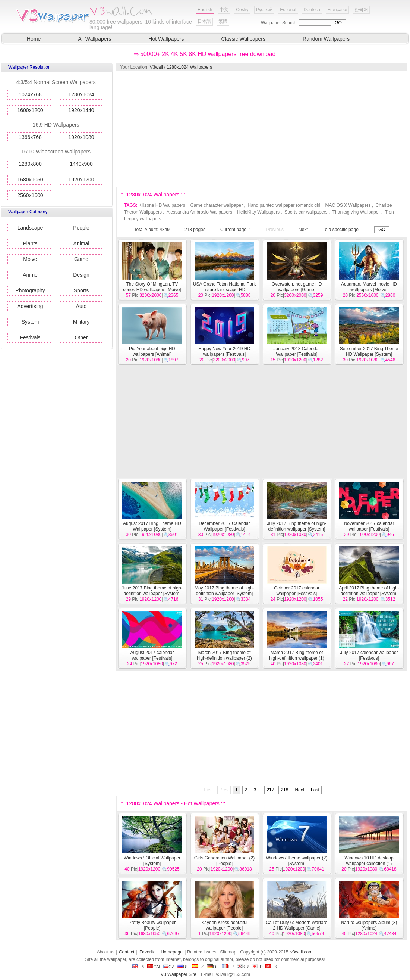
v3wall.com (301, 952)
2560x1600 (30, 195)
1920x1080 (81, 137)
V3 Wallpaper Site (179, 974)
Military (81, 322)
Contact (127, 952)
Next (303, 230)
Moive (30, 259)
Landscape (30, 228)
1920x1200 (81, 180)
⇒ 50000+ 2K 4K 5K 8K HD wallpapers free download (205, 54)
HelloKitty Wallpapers (258, 212)
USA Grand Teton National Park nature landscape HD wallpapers (225, 290)
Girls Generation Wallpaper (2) (224, 858)
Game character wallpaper (216, 205)
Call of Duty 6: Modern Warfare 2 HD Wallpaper (297, 925)
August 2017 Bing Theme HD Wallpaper (152, 526)
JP (257, 967)
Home (34, 39)
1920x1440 (81, 110)
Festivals (30, 337)
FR (228, 967)
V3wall (156, 67)
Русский (264, 10)
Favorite (147, 952)
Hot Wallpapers (166, 39)
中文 (224, 10)
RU (183, 967)
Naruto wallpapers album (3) (369, 923)
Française (338, 10)
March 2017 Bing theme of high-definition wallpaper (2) (224, 655)
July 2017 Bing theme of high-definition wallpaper (297, 526)
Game (81, 259)
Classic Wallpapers (244, 39)
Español (288, 10)
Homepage (172, 952)
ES (198, 967)
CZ (168, 967)
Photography (30, 290)
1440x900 (81, 164)
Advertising (30, 306)
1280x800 (30, 164)
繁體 (223, 21)
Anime (30, 275)
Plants (30, 243)
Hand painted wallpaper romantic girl (284, 205)
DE (213, 967)
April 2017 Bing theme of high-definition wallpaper (369, 591)
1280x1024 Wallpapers (189, 67)
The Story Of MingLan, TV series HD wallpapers (150, 287)
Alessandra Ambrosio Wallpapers (199, 212)
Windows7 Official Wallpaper (152, 858)
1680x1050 (30, 180)
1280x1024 (81, 94)
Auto (81, 306)
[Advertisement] (254, 129)
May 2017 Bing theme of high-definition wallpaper (224, 591)
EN (138, 967)
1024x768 (30, 94)
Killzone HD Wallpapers (162, 205)
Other (81, 337)
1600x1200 (30, 110)
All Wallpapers (94, 39)
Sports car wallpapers (306, 212)
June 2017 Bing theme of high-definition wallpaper (152, 591)
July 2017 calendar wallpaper (369, 653)
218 (284, 790)
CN (153, 967)
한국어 (361, 10)
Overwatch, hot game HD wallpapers (297, 287)
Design (81, 275)
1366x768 (30, 137)
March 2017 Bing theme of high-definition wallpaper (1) (297, 655)
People (81, 228)
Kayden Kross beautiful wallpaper (224, 925)
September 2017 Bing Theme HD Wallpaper (369, 351)
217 (270, 790)
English (205, 10)
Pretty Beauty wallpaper (152, 923)
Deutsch (312, 10)
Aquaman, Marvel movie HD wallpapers (369, 287)
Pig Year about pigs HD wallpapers (152, 351)
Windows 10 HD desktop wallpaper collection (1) (369, 861)
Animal (81, 243)
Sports (81, 290)
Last (315, 790)
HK (272, 967)
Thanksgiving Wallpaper (356, 212)
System (30, 322)
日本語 (204, 21)
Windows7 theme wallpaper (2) (297, 858)
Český (242, 10)
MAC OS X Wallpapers (348, 205)
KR (243, 967)
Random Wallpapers (326, 39)
